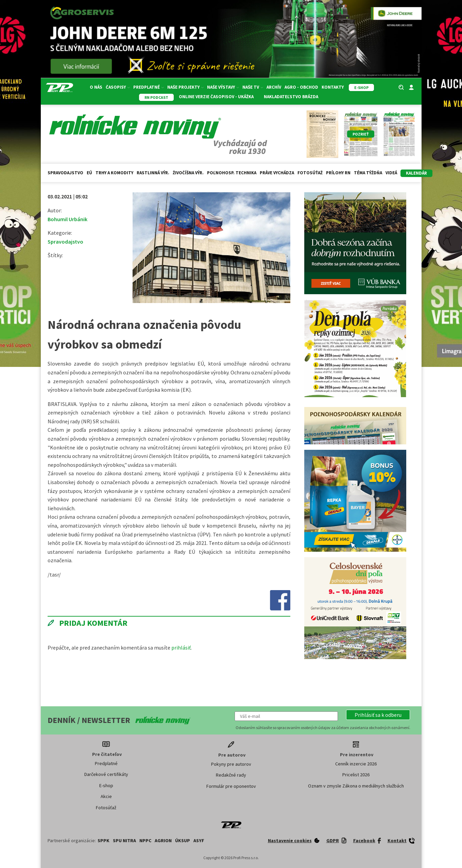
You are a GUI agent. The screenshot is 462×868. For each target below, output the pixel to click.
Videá (391, 173)
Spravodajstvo (65, 173)
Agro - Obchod (301, 87)
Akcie (106, 796)
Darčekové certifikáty (106, 774)
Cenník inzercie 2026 (356, 764)
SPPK (104, 840)
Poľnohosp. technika (232, 173)
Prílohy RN (338, 173)
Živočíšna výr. (188, 173)
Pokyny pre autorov (231, 764)
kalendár (416, 173)
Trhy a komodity (114, 173)
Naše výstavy (223, 87)
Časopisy (118, 87)
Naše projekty (185, 87)
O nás (96, 87)
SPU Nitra (124, 840)
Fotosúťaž (310, 173)
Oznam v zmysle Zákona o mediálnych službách (356, 786)
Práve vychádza (277, 173)
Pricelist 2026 (356, 775)
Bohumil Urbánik (67, 219)
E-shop (106, 785)
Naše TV (253, 87)
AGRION (163, 840)
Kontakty (333, 87)
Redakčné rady (231, 775)
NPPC (145, 840)
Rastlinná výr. (153, 173)
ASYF (199, 840)
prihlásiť (181, 648)
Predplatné (149, 87)
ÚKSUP (183, 840)
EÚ (89, 173)
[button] (378, 715)
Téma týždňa (368, 173)
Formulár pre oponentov (231, 786)
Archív (274, 87)
